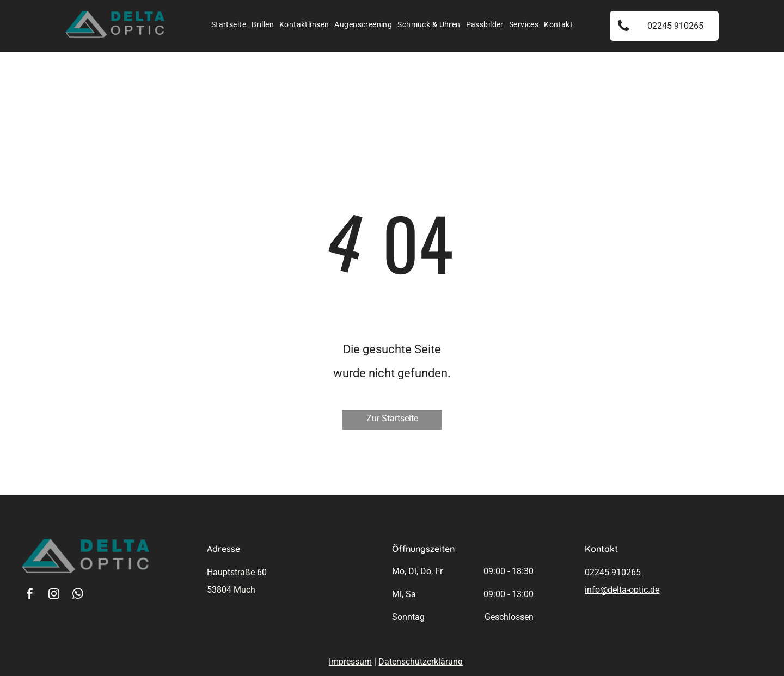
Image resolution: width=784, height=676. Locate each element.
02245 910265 (613, 572)
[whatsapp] (78, 595)
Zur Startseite (392, 418)
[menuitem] (229, 25)
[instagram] (54, 595)
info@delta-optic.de (622, 590)
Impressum (350, 662)
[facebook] (30, 595)
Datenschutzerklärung (421, 662)
